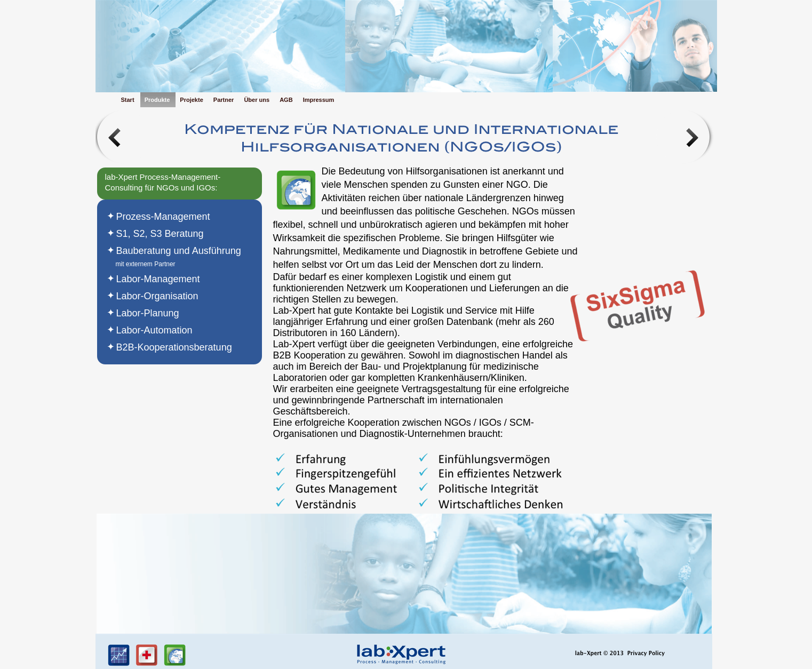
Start (129, 100)
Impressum (319, 100)
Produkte (158, 100)
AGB (287, 100)
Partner (225, 100)
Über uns (257, 100)
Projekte (192, 100)
